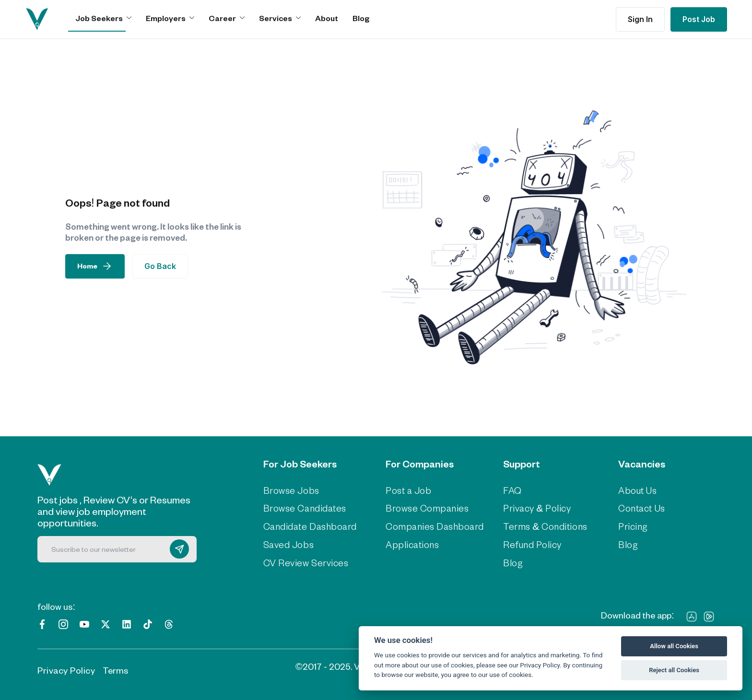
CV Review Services (304, 562)
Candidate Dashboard (308, 526)
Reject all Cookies (674, 670)
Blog (361, 18)
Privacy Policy (66, 669)
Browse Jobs (290, 490)
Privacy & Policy (535, 508)
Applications (410, 544)
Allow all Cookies (674, 646)
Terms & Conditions (542, 526)
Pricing (632, 526)
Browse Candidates (304, 508)
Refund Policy (530, 544)
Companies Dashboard (432, 526)
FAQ (511, 490)
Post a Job (408, 490)
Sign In (640, 19)
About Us (636, 490)
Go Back (160, 266)
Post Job (699, 19)
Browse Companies (425, 508)
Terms (115, 669)
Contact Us (641, 508)
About (327, 18)
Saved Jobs (288, 544)
